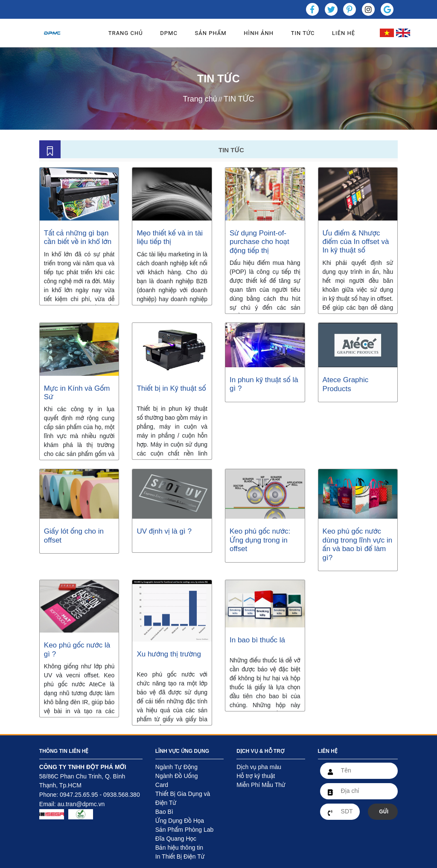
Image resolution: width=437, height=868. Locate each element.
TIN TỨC (303, 33)
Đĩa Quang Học (176, 839)
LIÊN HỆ (344, 33)
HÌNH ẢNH (259, 33)
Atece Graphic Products (346, 384)
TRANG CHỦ (126, 33)
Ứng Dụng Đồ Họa (180, 821)
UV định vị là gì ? (164, 531)
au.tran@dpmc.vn (81, 804)
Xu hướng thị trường (169, 654)
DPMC (169, 33)
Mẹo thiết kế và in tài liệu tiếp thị (170, 237)
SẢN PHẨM (211, 33)
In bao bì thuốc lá (258, 640)
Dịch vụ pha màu (259, 767)
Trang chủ (200, 99)
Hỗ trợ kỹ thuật (256, 776)
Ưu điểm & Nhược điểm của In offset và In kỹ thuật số (356, 242)
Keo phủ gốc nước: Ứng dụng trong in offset (260, 540)
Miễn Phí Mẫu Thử (261, 785)
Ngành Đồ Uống (177, 776)
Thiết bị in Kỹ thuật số (171, 388)
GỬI (384, 812)
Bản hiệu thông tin (179, 848)
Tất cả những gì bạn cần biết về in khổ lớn (78, 237)
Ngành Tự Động (176, 767)
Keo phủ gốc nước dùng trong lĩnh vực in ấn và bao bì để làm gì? (358, 544)
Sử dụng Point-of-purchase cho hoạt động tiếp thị (259, 242)
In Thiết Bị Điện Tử (180, 856)
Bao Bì (164, 812)
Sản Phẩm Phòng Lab (185, 830)
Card (162, 785)
